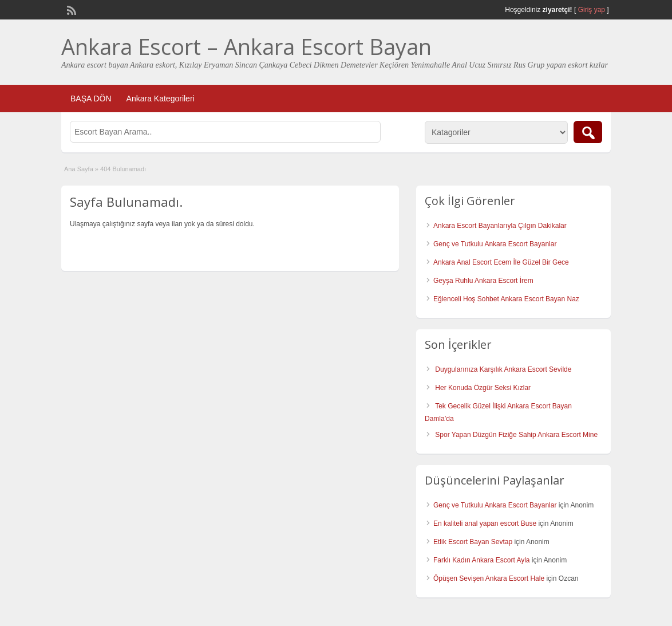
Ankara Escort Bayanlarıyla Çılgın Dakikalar (500, 226)
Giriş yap (592, 10)
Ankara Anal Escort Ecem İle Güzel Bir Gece (501, 262)
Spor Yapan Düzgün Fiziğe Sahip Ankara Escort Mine (516, 435)
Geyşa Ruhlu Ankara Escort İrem (483, 281)
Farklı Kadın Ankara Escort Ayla (482, 560)
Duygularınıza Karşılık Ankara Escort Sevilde (503, 369)
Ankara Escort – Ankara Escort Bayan (246, 46)
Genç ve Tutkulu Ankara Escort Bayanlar (495, 244)
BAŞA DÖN (91, 99)
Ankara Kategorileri (161, 99)
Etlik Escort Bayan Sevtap (473, 542)
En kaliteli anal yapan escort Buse (485, 523)
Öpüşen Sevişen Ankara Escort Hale (489, 578)
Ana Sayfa (79, 169)
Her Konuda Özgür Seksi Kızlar (483, 388)
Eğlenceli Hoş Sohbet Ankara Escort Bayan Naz (506, 299)
